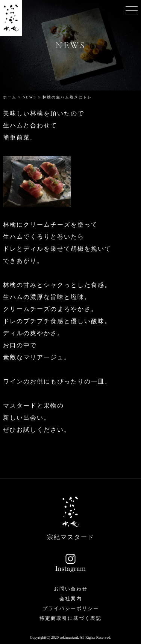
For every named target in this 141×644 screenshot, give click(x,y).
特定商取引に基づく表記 (70, 618)
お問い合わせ (71, 589)
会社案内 (71, 599)
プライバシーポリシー (71, 608)
